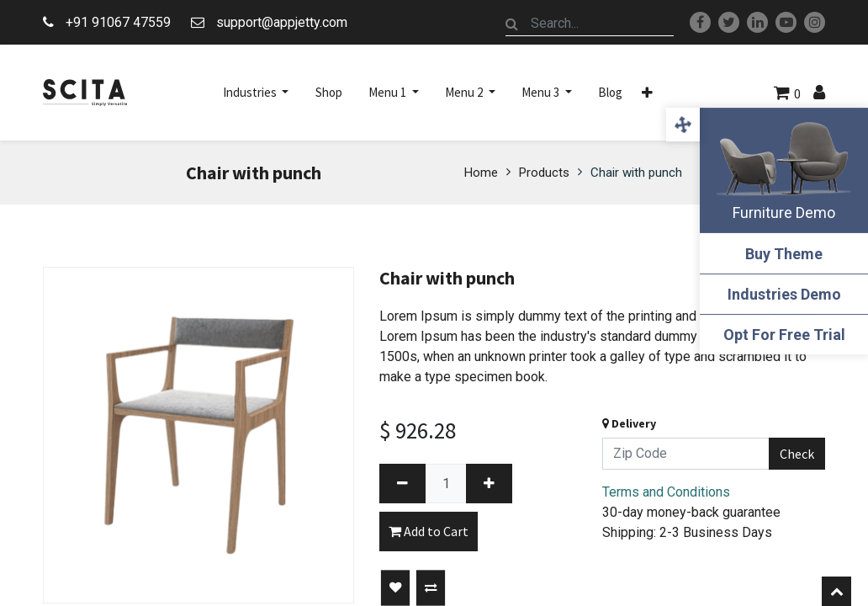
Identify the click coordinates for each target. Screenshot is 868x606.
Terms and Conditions (666, 492)
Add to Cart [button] (429, 531)
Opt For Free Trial (784, 335)
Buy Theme (784, 254)
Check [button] (797, 454)
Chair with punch (636, 173)
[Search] (512, 24)
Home (481, 173)
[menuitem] (329, 93)
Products (544, 173)
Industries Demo (784, 294)
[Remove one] (402, 484)
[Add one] (489, 484)
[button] (647, 93)
